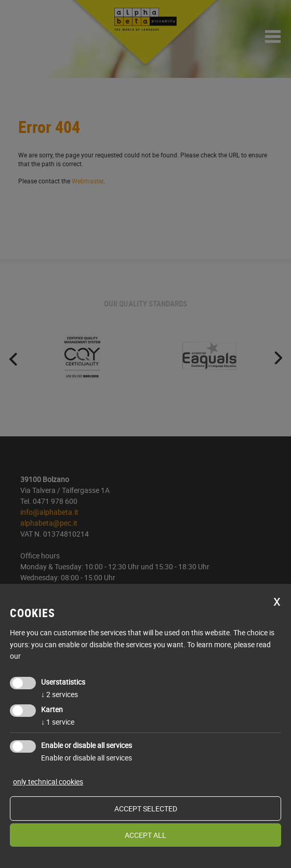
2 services (59, 694)
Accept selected (146, 809)
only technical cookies (48, 782)
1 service (58, 722)
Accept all (145, 835)
